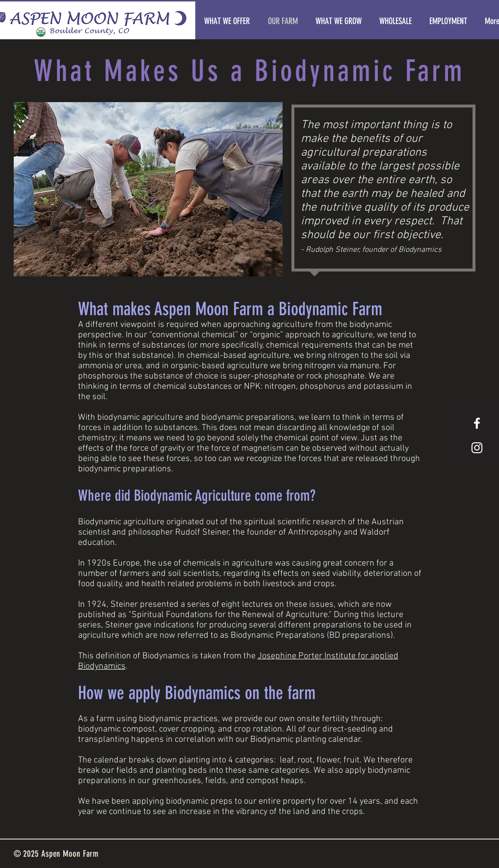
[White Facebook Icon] (477, 423)
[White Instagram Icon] (477, 448)
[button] (148, 189)
